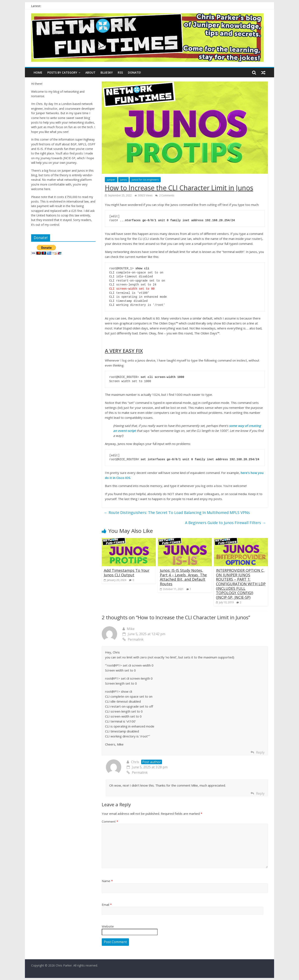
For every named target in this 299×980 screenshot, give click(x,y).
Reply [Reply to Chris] (260, 793)
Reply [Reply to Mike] (260, 752)
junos (123, 180)
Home (38, 72)
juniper (111, 180)
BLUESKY (107, 72)
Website (108, 926)
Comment (110, 821)
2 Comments (165, 195)
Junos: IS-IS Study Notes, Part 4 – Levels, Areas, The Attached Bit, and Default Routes (183, 577)
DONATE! (134, 72)
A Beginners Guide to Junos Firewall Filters (225, 523)
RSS (120, 72)
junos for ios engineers (145, 180)
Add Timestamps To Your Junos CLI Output (127, 573)
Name (107, 881)
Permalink (133, 639)
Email (107, 905)
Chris (135, 762)
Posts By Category (62, 72)
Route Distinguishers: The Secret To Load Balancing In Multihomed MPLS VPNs (177, 512)
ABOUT (90, 72)
